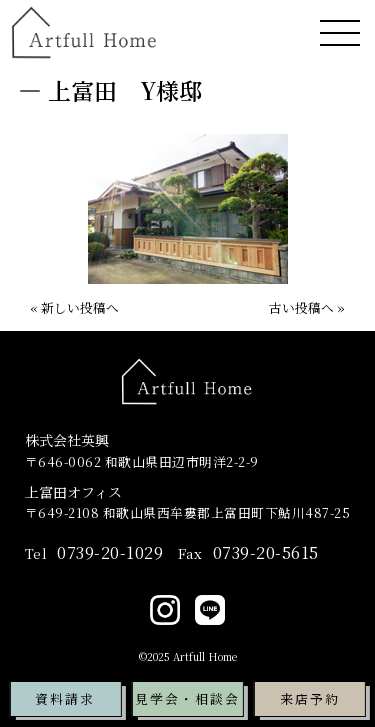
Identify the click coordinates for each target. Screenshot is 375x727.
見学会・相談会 (187, 698)
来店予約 (310, 698)
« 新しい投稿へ (74, 307)
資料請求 (65, 698)
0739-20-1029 (94, 553)
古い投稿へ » (307, 307)
